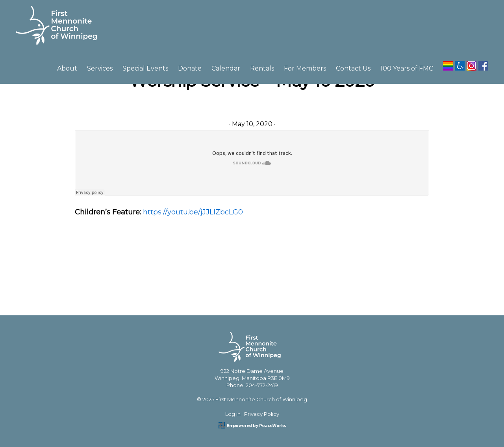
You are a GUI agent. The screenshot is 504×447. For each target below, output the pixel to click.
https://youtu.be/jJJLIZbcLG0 (193, 212)
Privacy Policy (262, 414)
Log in (233, 414)
